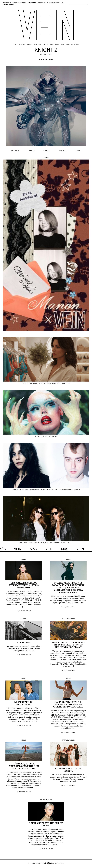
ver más (29, 611)
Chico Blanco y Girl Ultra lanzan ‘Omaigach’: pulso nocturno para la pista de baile (46, 490)
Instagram (75, 45)
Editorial (22, 45)
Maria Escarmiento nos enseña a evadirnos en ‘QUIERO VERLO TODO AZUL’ (68, 705)
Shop (68, 45)
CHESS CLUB (24, 643)
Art (40, 45)
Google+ (4, 867)
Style (15, 45)
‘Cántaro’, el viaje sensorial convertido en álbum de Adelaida (24, 766)
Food (52, 45)
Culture (45, 45)
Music (57, 45)
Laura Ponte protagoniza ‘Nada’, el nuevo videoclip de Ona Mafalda (46, 543)
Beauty (30, 45)
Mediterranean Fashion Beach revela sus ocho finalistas (46, 384)
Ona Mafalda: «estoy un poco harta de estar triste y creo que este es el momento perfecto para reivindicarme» (68, 588)
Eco (35, 45)
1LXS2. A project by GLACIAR (46, 437)
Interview (66, 619)
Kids (63, 45)
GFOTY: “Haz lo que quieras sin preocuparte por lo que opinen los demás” (68, 645)
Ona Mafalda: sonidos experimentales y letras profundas (24, 585)
